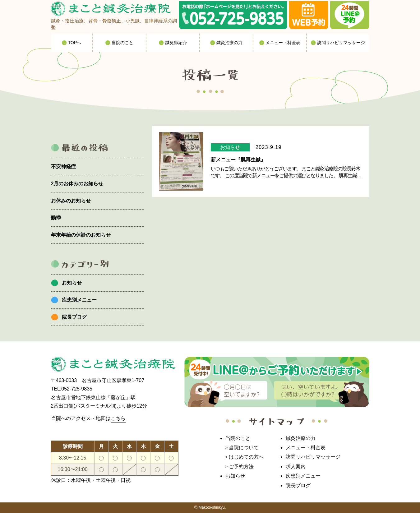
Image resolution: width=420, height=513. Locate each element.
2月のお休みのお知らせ (77, 184)
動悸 (56, 218)
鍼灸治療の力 (301, 438)
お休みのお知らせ (71, 201)
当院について (244, 448)
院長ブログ (74, 317)
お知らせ (72, 283)
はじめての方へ (246, 457)
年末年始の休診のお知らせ (81, 235)
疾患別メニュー (79, 300)
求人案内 (296, 467)
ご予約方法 (241, 467)
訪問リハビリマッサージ (313, 457)
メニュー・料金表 (306, 448)
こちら (118, 418)
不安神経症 (63, 166)
